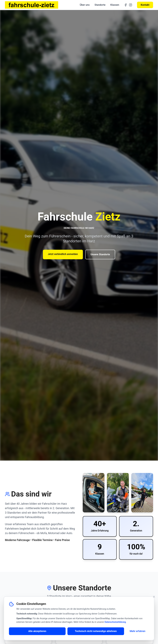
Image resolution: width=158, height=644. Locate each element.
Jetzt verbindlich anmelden (63, 254)
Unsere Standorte (100, 254)
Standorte (100, 5)
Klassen (115, 5)
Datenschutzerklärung (115, 622)
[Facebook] (126, 5)
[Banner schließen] (154, 597)
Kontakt (145, 5)
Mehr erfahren (137, 631)
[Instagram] (131, 5)
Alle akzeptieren (37, 631)
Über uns (85, 5)
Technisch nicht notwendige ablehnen (96, 631)
